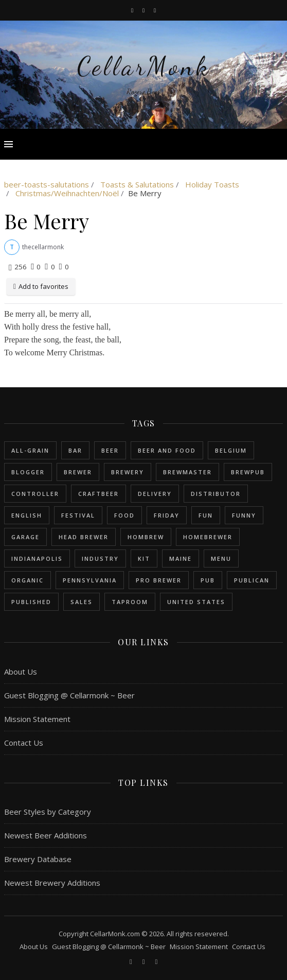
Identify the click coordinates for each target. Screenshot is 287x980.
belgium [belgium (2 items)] (231, 450)
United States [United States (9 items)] (196, 602)
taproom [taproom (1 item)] (130, 602)
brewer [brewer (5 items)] (78, 472)
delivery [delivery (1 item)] (155, 494)
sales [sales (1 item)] (82, 602)
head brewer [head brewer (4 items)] (84, 537)
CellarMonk (144, 66)
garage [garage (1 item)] (25, 537)
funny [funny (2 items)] (244, 515)
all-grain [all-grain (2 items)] (30, 450)
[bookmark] (155, 10)
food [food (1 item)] (124, 515)
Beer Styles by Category (48, 812)
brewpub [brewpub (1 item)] (248, 472)
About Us (21, 672)
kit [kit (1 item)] (144, 558)
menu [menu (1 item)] (221, 558)
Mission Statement (37, 719)
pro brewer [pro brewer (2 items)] (159, 580)
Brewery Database (38, 859)
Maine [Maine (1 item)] (181, 558)
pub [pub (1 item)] (208, 580)
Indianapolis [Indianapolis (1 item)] (37, 558)
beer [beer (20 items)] (110, 450)
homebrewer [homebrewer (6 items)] (208, 537)
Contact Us (24, 743)
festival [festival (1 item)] (78, 515)
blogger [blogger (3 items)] (28, 472)
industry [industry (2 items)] (100, 558)
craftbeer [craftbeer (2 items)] (98, 494)
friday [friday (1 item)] (167, 515)
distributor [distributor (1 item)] (216, 494)
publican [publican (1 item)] (252, 580)
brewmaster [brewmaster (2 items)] (187, 472)
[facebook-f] (133, 10)
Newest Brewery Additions (52, 883)
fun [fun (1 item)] (206, 515)
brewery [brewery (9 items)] (128, 472)
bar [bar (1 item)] (75, 450)
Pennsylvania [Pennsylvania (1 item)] (90, 580)
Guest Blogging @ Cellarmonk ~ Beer (69, 695)
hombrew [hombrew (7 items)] (146, 537)
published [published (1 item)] (31, 602)
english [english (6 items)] (27, 515)
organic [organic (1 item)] (28, 580)
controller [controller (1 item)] (35, 494)
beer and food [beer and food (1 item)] (167, 450)
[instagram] (144, 10)
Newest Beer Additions (46, 835)
